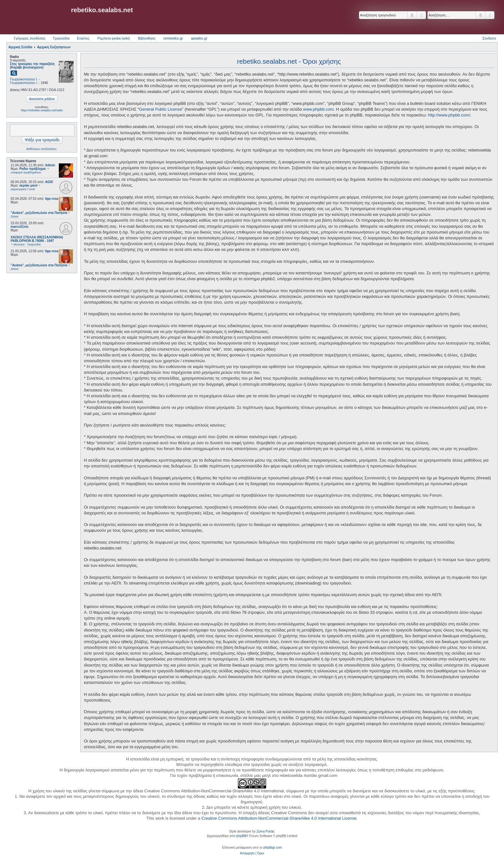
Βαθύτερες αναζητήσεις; (42, 149)
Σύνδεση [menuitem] (489, 38)
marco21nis (20, 227)
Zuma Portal (265, 831)
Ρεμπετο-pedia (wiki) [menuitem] (114, 38)
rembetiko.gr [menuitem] (173, 38)
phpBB (241, 836)
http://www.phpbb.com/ (449, 115)
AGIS (49, 182)
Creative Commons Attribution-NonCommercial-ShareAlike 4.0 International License (279, 818)
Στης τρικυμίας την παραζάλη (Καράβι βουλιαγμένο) (32, 66)
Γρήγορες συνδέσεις (30, 38)
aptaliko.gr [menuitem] (199, 38)
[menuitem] (247, 853)
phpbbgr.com (273, 848)
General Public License (161, 109)
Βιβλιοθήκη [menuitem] (147, 38)
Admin (50, 165)
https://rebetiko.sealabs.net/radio (42, 110)
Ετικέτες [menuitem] (83, 38)
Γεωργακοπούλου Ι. (24, 79)
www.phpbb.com (318, 109)
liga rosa (52, 199)
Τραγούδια (61, 38)
